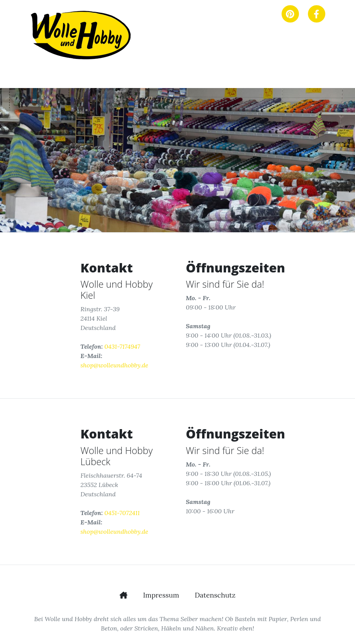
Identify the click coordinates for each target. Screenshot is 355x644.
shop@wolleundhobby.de (114, 365)
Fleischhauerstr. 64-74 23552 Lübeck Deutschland (111, 485)
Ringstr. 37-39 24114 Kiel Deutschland (100, 318)
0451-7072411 (122, 513)
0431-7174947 (122, 346)
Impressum (161, 595)
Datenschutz (215, 595)
